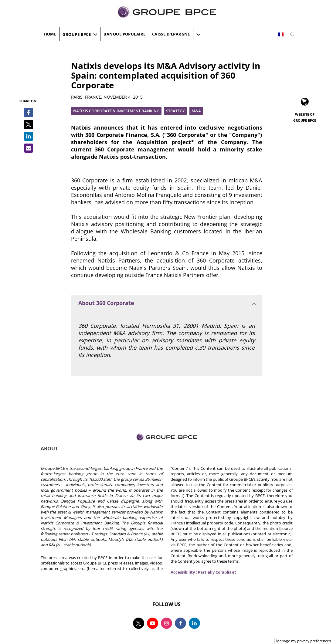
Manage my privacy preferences (304, 641)
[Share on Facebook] (29, 113)
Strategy (175, 111)
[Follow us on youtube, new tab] (153, 623)
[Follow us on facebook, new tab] (180, 623)
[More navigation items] (198, 34)
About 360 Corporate (106, 303)
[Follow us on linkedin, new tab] (194, 623)
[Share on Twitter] (29, 124)
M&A (196, 111)
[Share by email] (29, 148)
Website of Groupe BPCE (305, 117)
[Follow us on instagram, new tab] (166, 623)
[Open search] (292, 34)
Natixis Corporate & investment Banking (116, 111)
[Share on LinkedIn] (29, 136)
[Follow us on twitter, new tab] (139, 623)
